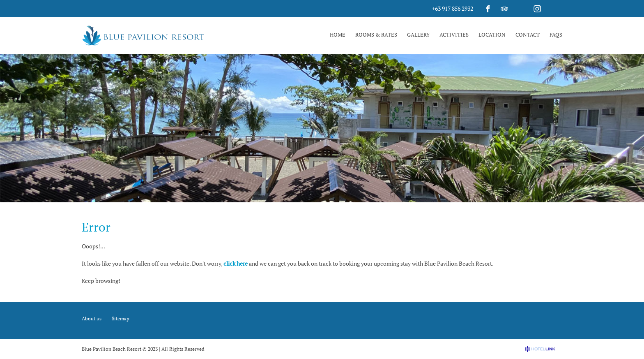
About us (92, 318)
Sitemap (121, 318)
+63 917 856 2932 (453, 8)
